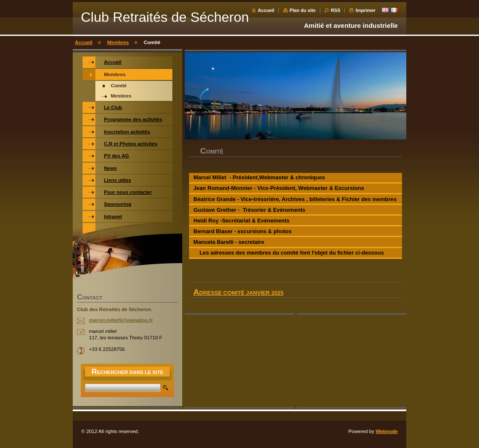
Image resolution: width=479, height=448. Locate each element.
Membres (118, 42)
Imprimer (365, 10)
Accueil (266, 10)
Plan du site (303, 10)
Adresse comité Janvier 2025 (238, 293)
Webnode (387, 431)
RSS (336, 10)
